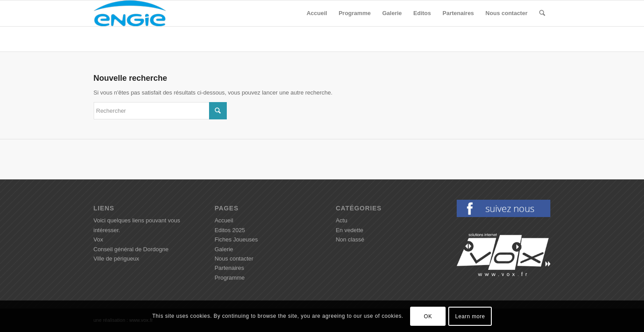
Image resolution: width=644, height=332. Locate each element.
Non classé (350, 239)
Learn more (470, 316)
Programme (229, 278)
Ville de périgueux (117, 259)
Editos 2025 (230, 230)
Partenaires (229, 268)
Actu (341, 220)
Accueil (224, 220)
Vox (99, 239)
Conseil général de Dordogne (131, 249)
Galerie (224, 249)
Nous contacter (234, 259)
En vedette (349, 230)
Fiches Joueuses (236, 239)
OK (428, 316)
